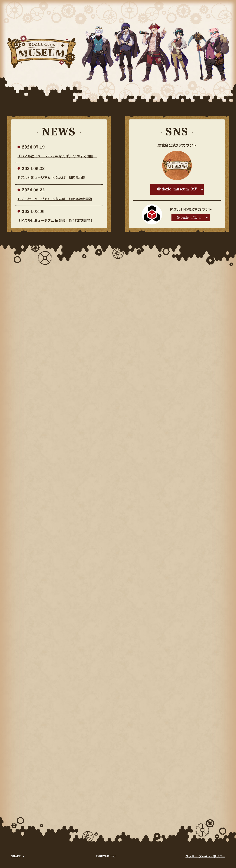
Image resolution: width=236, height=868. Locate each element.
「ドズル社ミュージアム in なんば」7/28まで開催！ (57, 156)
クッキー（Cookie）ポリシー (205, 856)
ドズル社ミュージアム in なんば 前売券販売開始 (55, 199)
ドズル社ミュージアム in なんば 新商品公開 (51, 178)
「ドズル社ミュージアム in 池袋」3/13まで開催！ (55, 221)
